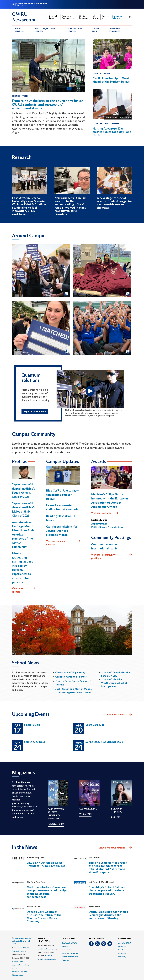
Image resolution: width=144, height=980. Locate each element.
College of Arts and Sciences (71, 677)
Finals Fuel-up (32, 725)
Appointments (99, 524)
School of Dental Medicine (116, 672)
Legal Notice (17, 959)
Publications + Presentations (107, 527)
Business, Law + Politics (75, 30)
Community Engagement (115, 30)
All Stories (96, 17)
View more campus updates (63, 543)
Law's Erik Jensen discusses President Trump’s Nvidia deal (46, 864)
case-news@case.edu (48, 959)
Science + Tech (96, 30)
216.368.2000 (17, 955)
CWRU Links (125, 939)
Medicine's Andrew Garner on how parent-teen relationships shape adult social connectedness (47, 892)
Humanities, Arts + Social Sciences (47, 30)
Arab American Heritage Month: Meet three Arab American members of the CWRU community (23, 534)
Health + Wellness (19, 30)
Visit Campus (123, 950)
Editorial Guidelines (70, 950)
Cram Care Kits (95, 725)
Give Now (122, 946)
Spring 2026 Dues (35, 742)
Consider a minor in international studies (105, 546)
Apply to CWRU (125, 943)
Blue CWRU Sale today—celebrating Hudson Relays (62, 495)
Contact (106, 17)
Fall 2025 (116, 817)
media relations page (46, 949)
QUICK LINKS (69, 939)
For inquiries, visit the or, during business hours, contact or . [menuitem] (47, 952)
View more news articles (112, 848)
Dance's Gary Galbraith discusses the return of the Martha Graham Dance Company (44, 917)
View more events (119, 715)
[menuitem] (22, 30)
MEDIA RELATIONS (44, 940)
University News (101, 73)
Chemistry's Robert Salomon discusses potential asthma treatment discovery (107, 890)
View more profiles (24, 590)
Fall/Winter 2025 (56, 824)
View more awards (105, 513)
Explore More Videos (35, 411)
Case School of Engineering (70, 672)
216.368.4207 (50, 956)
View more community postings (112, 556)
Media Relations (84, 17)
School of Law (109, 676)
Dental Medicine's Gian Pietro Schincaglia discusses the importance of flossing (108, 915)
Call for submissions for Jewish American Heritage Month (62, 531)
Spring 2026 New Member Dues (104, 742)
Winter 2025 (85, 814)
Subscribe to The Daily (71, 953)
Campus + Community (68, 17)
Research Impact (53, 17)
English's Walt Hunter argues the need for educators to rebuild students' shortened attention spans (108, 867)
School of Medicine (112, 679)
